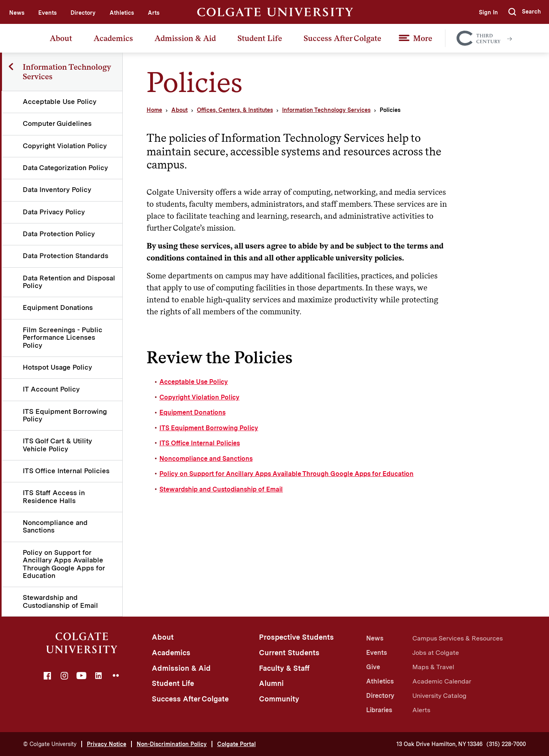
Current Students (289, 653)
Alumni (271, 683)
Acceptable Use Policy (60, 102)
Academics (113, 38)
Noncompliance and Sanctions (56, 526)
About (61, 38)
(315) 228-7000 (506, 744)
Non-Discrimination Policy (172, 744)
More (423, 38)
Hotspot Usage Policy (58, 367)
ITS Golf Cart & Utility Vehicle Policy (58, 445)
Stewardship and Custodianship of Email (61, 601)
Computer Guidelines (58, 123)
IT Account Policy (52, 389)
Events (47, 13)
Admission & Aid (185, 38)
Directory (83, 13)
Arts (154, 13)
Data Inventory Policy (57, 190)
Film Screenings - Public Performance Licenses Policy (63, 338)
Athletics (122, 13)
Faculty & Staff (284, 668)
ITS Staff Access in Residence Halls (54, 496)
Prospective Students (296, 637)
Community (279, 699)
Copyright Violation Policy (65, 146)
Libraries (379, 710)
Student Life (260, 38)
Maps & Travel (433, 667)
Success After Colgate (342, 38)
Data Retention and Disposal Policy (54, 282)
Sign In (488, 12)
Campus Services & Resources (458, 638)
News (17, 13)
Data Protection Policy (59, 234)
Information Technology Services (326, 110)
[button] (525, 12)
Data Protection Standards (66, 256)
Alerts (421, 710)
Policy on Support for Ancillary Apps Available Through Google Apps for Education (64, 564)
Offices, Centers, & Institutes (235, 110)
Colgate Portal (236, 744)
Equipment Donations (58, 307)
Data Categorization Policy (66, 168)
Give (373, 667)
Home (154, 110)
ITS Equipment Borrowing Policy (65, 415)
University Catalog (439, 696)
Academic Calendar (442, 681)
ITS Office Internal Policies (67, 471)
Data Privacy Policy (54, 212)
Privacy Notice (107, 744)
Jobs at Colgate (436, 653)
